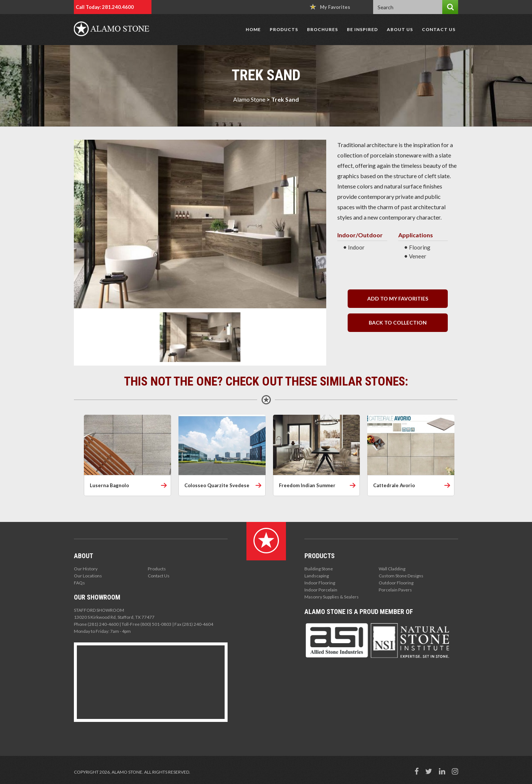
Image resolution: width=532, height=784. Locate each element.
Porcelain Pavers (395, 590)
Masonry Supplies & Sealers (332, 597)
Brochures (323, 29)
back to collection (398, 323)
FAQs (79, 583)
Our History (86, 569)
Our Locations (88, 576)
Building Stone (319, 569)
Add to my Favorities (398, 298)
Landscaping (317, 576)
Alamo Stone (249, 99)
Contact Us (439, 29)
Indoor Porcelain (321, 590)
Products (284, 29)
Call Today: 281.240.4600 (105, 7)
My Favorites (330, 7)
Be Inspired (362, 29)
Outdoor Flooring (396, 583)
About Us (400, 29)
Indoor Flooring (320, 583)
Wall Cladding (392, 569)
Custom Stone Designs (401, 576)
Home (253, 29)
